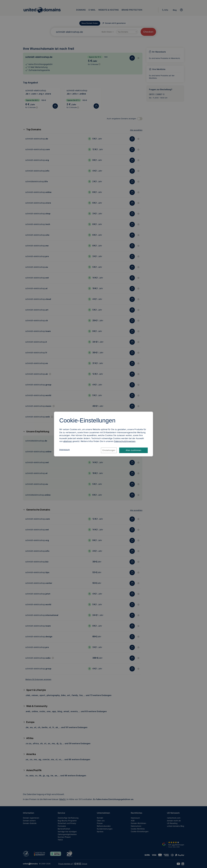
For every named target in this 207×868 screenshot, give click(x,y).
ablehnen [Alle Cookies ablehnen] (68, 441)
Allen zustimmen (133, 450)
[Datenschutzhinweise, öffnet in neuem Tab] (125, 441)
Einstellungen (109, 450)
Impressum (64, 450)
